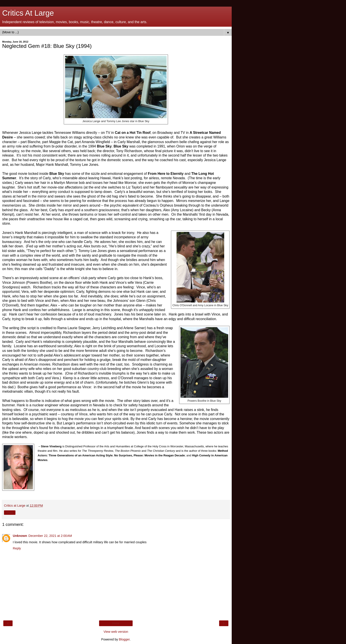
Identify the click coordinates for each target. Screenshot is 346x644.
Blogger (124, 639)
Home (116, 623)
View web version (116, 632)
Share (10, 513)
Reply (17, 548)
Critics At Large (28, 13)
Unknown (20, 536)
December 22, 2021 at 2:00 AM (50, 536)
